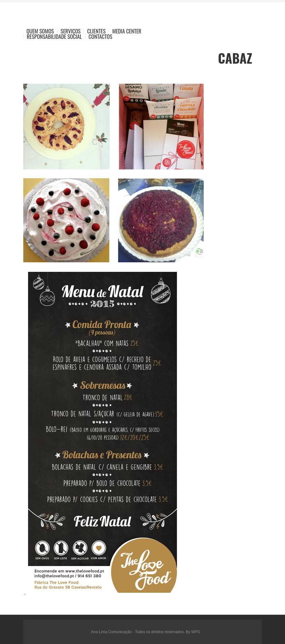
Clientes (97, 31)
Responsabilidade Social (54, 36)
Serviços (71, 31)
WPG (196, 632)
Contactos (100, 36)
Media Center (127, 31)
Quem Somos (40, 31)
